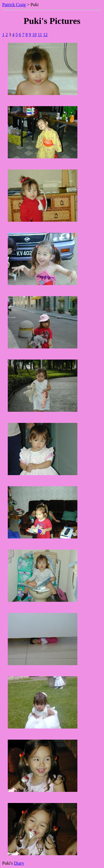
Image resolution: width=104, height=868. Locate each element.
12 (45, 35)
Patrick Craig (14, 5)
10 (34, 35)
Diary (19, 863)
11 (40, 35)
